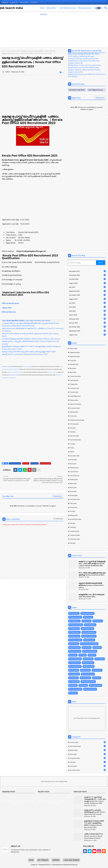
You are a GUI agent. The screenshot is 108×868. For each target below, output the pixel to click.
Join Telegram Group (68, 8)
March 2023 (87, 315)
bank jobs (73, 368)
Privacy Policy (24, 2)
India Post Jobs (74, 436)
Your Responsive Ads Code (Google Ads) (87, 718)
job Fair (72, 452)
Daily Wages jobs (75, 396)
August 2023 (87, 299)
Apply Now (7, 308)
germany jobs (74, 424)
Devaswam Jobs (75, 408)
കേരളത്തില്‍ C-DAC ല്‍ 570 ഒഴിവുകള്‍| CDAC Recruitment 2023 (92, 596)
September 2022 (87, 331)
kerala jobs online (27, 366)
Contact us (14, 2)
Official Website (9, 312)
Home (42, 8)
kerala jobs (35, 463)
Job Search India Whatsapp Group (78, 90)
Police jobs (73, 503)
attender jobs (74, 364)
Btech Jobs (73, 372)
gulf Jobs (73, 432)
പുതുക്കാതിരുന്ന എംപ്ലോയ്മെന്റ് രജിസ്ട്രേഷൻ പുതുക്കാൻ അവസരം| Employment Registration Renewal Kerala (31, 324)
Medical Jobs (74, 479)
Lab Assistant (74, 472)
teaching (73, 527)
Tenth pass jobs (75, 539)
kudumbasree (74, 468)
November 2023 (87, 295)
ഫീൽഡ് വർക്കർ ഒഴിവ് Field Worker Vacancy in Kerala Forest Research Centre (93, 836)
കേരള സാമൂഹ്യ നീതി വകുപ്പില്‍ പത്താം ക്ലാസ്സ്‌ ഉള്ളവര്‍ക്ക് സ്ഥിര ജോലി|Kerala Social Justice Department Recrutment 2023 (29, 353)
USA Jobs (73, 543)
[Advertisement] (54, 30)
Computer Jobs (74, 388)
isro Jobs (72, 444)
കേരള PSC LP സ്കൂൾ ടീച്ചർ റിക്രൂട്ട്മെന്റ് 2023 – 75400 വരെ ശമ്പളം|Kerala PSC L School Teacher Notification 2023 (92, 563)
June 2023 (87, 307)
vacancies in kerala (53, 372)
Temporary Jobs (75, 535)
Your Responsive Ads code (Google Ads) (54, 781)
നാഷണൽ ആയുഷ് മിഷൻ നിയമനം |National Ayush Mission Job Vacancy (31, 339)
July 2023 (87, 303)
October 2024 (87, 279)
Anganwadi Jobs (75, 352)
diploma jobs (74, 412)
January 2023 (87, 323)
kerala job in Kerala (7, 366)
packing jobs (74, 495)
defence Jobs (74, 400)
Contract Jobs (74, 392)
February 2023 (87, 319)
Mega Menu (51, 8)
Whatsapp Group (85, 8)
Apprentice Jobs (75, 356)
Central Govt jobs (15, 463)
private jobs (73, 507)
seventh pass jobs (75, 519)
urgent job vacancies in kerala (15, 372)
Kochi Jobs (73, 464)
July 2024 (87, 287)
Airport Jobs (73, 348)
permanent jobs (14, 51)
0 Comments (58, 519)
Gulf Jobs (43, 14)
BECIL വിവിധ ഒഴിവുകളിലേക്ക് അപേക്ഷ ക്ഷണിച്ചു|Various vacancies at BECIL (92, 574)
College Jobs (74, 384)
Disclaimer (34, 2)
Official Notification (11, 303)
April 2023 (87, 311)
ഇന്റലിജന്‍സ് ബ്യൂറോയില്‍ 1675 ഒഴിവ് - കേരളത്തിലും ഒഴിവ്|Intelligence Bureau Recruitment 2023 (31, 348)
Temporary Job (74, 531)
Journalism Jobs (75, 456)
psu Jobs (72, 511)
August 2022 (87, 335)
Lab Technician (75, 476)
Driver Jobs (73, 416)
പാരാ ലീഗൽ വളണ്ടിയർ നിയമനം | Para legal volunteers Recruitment (26, 320)
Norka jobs (73, 488)
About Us (5, 2)
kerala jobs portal (15, 369)
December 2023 (87, 291)
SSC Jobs (72, 523)
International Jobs (75, 440)
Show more (58, 496)
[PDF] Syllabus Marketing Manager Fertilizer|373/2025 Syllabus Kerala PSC (83, 57)
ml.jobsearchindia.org (70, 865)
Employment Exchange (77, 420)
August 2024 (87, 283)
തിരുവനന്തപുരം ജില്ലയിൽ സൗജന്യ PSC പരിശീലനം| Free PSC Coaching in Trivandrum (33, 330)
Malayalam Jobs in (45, 865)
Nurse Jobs (73, 491)
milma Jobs (73, 483)
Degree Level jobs (75, 404)
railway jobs (74, 515)
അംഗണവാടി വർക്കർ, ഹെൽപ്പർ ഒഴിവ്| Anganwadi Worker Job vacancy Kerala (30, 335)
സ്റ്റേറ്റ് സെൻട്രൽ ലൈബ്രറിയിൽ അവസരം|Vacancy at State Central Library (91, 585)
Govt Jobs (26, 463)
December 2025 (87, 271)
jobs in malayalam (10, 378)
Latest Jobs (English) (71, 860)
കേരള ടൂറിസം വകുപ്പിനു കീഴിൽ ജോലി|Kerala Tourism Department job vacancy (30, 342)
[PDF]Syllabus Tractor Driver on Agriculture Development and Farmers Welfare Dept (85, 66)
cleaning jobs (74, 380)
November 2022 (87, 327)
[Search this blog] (82, 263)
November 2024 (87, 275)
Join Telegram (43, 860)
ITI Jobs (72, 448)
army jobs (73, 360)
